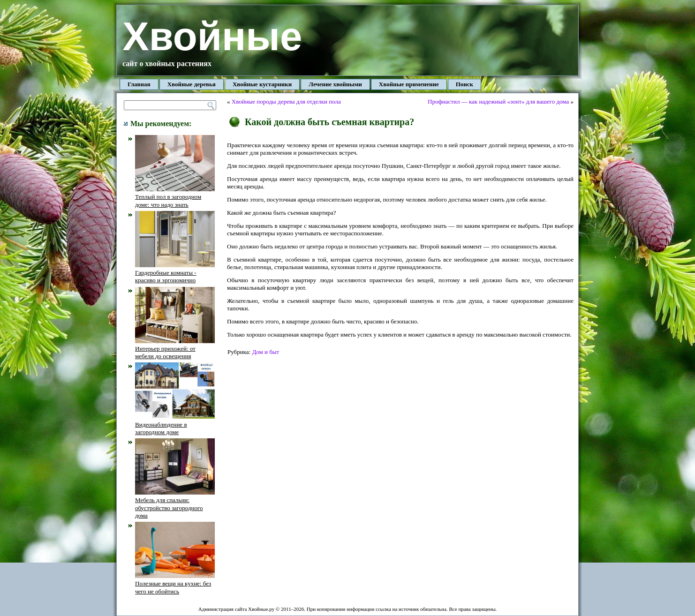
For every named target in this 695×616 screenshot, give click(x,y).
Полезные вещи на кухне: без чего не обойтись (175, 584)
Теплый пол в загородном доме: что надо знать (175, 197)
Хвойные (212, 36)
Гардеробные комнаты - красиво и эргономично (175, 273)
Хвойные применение (409, 84)
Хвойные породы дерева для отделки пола (286, 101)
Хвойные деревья (192, 84)
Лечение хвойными (335, 84)
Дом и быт (265, 352)
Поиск (465, 84)
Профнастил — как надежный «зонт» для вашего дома (498, 101)
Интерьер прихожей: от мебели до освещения (175, 349)
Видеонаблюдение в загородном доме (175, 424)
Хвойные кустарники (262, 84)
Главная (139, 84)
